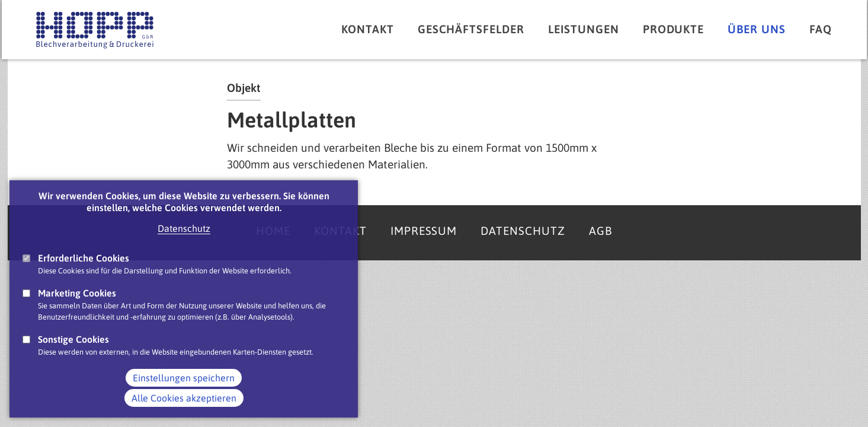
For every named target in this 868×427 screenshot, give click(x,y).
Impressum (424, 231)
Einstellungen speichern (184, 390)
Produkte (674, 29)
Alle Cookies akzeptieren (184, 410)
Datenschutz (184, 241)
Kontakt (368, 29)
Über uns (757, 29)
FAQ (821, 29)
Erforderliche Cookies (84, 270)
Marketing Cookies (77, 305)
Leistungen (584, 29)
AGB (600, 231)
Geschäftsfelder (471, 29)
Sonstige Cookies (73, 352)
